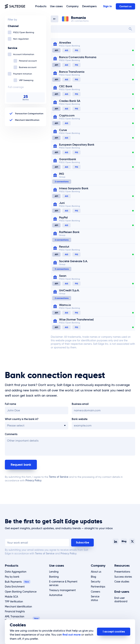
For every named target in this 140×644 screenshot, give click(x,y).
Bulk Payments (13, 582)
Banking (54, 577)
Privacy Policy (33, 480)
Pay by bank (12, 577)
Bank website (80, 419)
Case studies (122, 582)
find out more (72, 635)
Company (98, 565)
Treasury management (62, 590)
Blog (93, 577)
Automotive (56, 595)
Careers (95, 592)
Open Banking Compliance (21, 592)
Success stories (123, 577)
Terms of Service (59, 477)
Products (12, 565)
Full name (10, 404)
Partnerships (98, 587)
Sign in (107, 6)
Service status (95, 598)
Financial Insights (15, 611)
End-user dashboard (121, 600)
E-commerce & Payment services (63, 583)
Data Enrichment (15, 587)
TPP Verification (14, 602)
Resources (122, 565)
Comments (11, 434)
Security (96, 582)
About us (96, 572)
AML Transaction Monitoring (15, 618)
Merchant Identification (18, 607)
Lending (54, 572)
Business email (80, 404)
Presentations (122, 572)
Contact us (125, 6)
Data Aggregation (16, 572)
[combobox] (93, 29)
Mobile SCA (11, 597)
